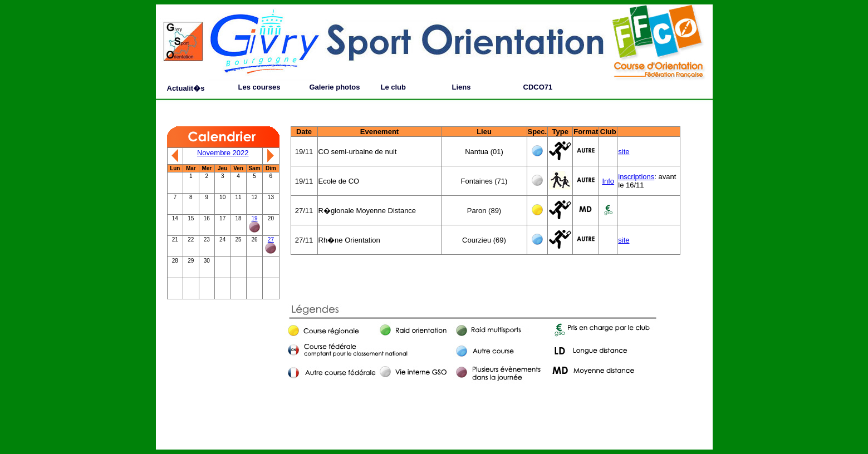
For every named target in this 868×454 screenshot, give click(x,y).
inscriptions (636, 177)
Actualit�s (186, 88)
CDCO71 (538, 87)
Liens (462, 87)
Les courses (259, 87)
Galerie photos (335, 87)
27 (271, 240)
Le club (394, 87)
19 (254, 218)
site (624, 152)
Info (608, 181)
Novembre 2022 (223, 153)
